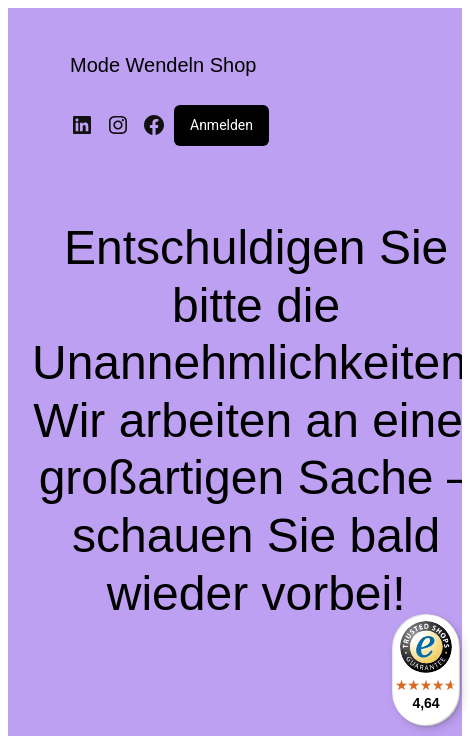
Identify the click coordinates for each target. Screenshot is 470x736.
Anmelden (221, 125)
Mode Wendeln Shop (163, 65)
